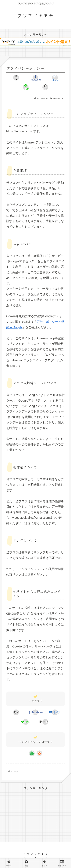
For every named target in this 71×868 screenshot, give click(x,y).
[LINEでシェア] (26, 87)
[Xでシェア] (16, 78)
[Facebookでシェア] (35, 78)
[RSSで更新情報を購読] (39, 753)
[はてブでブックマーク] (55, 78)
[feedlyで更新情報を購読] (32, 753)
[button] (45, 87)
